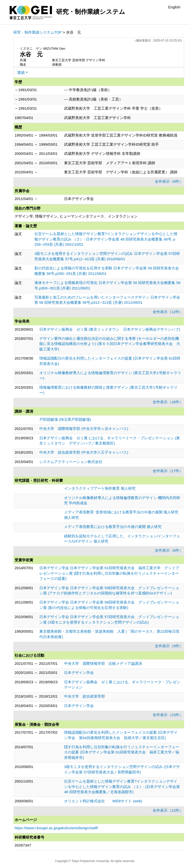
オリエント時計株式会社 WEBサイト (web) (103, 801)
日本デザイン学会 (79, 673)
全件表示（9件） (169, 646)
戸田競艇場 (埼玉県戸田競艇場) (65, 419)
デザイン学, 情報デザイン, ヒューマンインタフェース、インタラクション (76, 216)
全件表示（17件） (168, 471)
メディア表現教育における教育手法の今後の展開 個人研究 (113, 527)
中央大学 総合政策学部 (84, 696)
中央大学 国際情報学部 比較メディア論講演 (103, 663)
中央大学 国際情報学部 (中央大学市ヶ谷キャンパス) (84, 429)
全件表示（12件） (168, 312)
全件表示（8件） (169, 181)
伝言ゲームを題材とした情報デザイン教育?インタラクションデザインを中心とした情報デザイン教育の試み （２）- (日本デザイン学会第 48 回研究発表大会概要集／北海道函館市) (122, 787)
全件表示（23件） (168, 715)
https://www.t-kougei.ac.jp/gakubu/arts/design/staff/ (56, 828)
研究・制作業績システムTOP (38, 32)
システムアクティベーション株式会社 (71, 462)
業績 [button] (21, 72)
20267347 (23, 845)
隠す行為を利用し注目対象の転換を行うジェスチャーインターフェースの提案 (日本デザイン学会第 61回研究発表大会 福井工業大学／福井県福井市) (122, 752)
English (174, 7)
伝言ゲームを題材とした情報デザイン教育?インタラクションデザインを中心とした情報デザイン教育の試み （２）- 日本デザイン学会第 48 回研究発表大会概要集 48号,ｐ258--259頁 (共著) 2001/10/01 (106, 239)
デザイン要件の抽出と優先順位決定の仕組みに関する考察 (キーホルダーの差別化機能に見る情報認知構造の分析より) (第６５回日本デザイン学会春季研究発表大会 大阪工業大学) (110, 344)
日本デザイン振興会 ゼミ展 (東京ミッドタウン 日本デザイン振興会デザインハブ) (110, 329)
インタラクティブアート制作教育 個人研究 (100, 488)
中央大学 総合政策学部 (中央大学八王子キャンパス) (84, 452)
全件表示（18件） (168, 402)
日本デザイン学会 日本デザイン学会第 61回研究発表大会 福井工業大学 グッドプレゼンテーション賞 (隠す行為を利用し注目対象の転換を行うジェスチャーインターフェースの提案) (109, 573)
